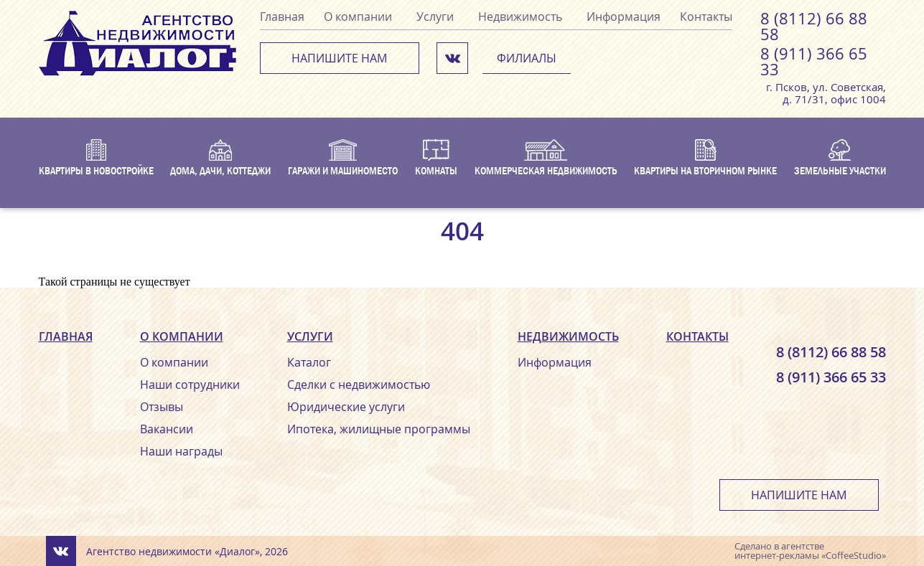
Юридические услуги (346, 407)
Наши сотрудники (190, 385)
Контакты (706, 16)
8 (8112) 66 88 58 (814, 27)
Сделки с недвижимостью (359, 385)
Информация (624, 16)
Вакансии (167, 429)
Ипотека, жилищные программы (379, 429)
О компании (358, 16)
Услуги (435, 16)
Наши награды (181, 451)
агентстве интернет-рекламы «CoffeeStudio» (810, 551)
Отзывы (162, 407)
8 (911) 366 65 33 (814, 62)
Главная (282, 16)
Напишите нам (339, 58)
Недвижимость (520, 16)
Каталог (309, 362)
